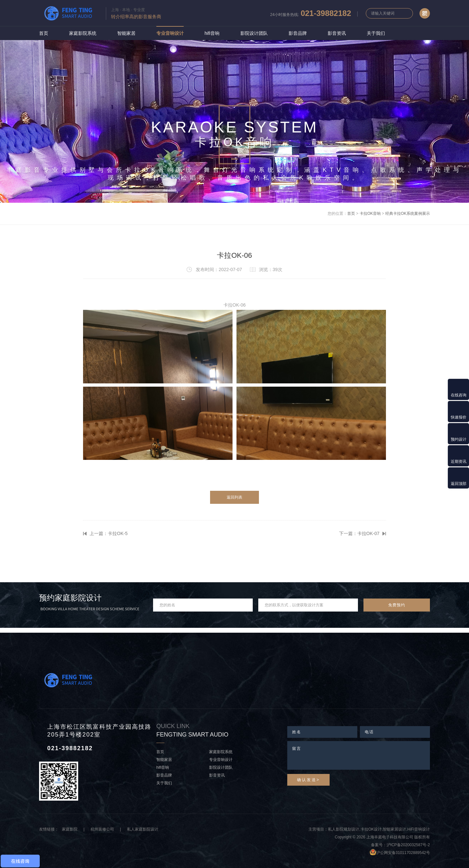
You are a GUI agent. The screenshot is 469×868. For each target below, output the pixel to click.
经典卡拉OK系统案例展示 (408, 214)
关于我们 (376, 33)
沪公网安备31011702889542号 (403, 853)
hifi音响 (212, 33)
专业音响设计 (170, 33)
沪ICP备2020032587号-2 (408, 845)
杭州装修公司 (102, 829)
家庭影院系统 (83, 33)
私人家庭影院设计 (143, 829)
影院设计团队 (254, 33)
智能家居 (126, 33)
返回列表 (234, 497)
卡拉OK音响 (370, 214)
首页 (44, 33)
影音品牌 (298, 33)
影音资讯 (337, 33)
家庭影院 (70, 829)
